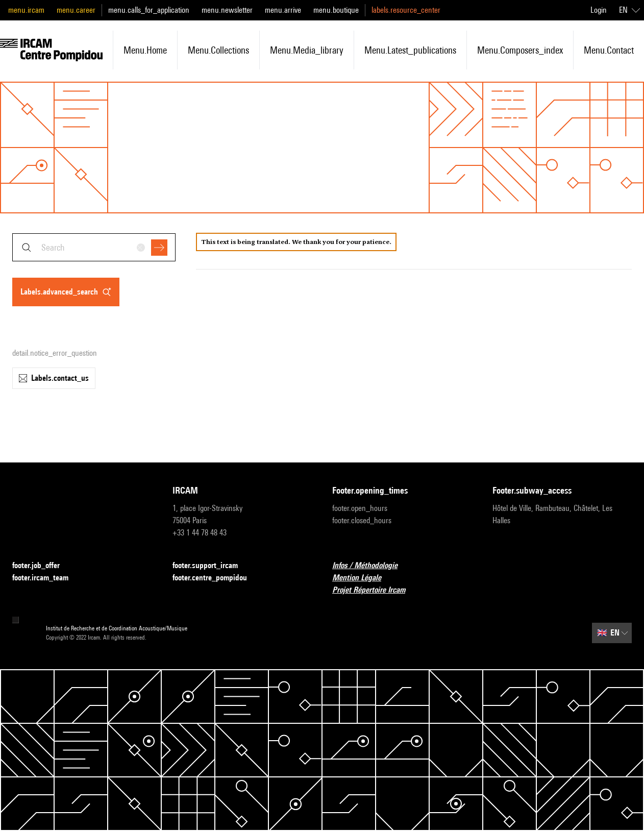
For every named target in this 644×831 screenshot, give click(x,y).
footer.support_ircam (211, 566)
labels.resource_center (406, 10)
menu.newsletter (227, 10)
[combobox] (94, 247)
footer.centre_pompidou (216, 578)
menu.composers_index (520, 50)
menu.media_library (307, 50)
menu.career (76, 10)
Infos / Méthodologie (371, 566)
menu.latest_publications (410, 50)
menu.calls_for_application (149, 10)
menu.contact (609, 50)
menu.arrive (283, 10)
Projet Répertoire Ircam (375, 590)
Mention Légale (363, 578)
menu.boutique (336, 10)
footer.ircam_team (46, 578)
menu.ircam (26, 10)
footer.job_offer (42, 566)
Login (599, 10)
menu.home (145, 50)
